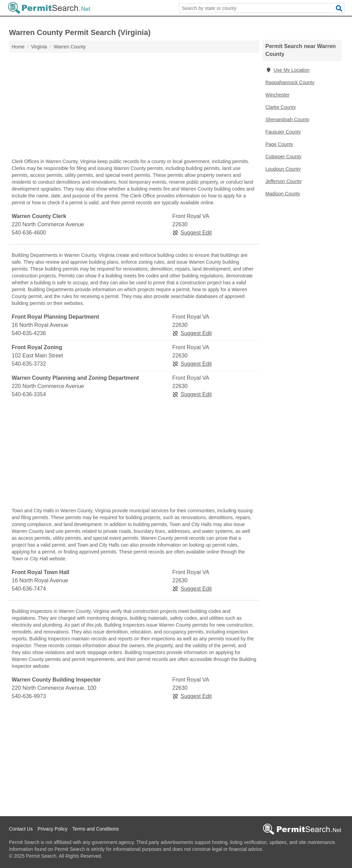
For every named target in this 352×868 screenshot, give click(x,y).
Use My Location (287, 70)
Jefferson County (284, 181)
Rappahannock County (290, 82)
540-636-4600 (29, 233)
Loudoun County (283, 169)
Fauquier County (283, 132)
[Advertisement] (134, 107)
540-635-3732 (29, 364)
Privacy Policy (52, 829)
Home (18, 47)
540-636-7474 (29, 589)
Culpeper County (283, 157)
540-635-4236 (29, 333)
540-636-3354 (29, 394)
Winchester (277, 95)
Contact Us (21, 829)
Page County (279, 144)
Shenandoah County (287, 119)
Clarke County (281, 107)
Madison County (283, 194)
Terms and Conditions (95, 829)
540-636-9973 (29, 696)
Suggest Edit (192, 233)
